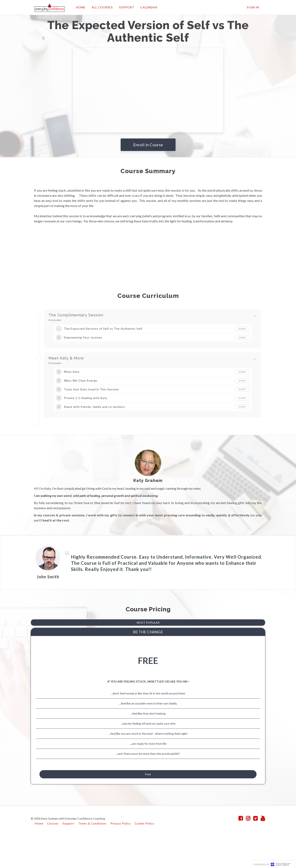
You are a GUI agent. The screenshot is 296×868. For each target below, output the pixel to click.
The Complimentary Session (76, 315)
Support (68, 853)
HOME (79, 7)
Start (242, 329)
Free (148, 801)
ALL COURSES (101, 7)
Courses (53, 853)
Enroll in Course (148, 145)
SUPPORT (125, 7)
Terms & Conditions (92, 853)
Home (39, 853)
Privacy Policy (121, 853)
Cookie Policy (144, 853)
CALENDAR (147, 7)
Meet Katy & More (66, 358)
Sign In (253, 7)
